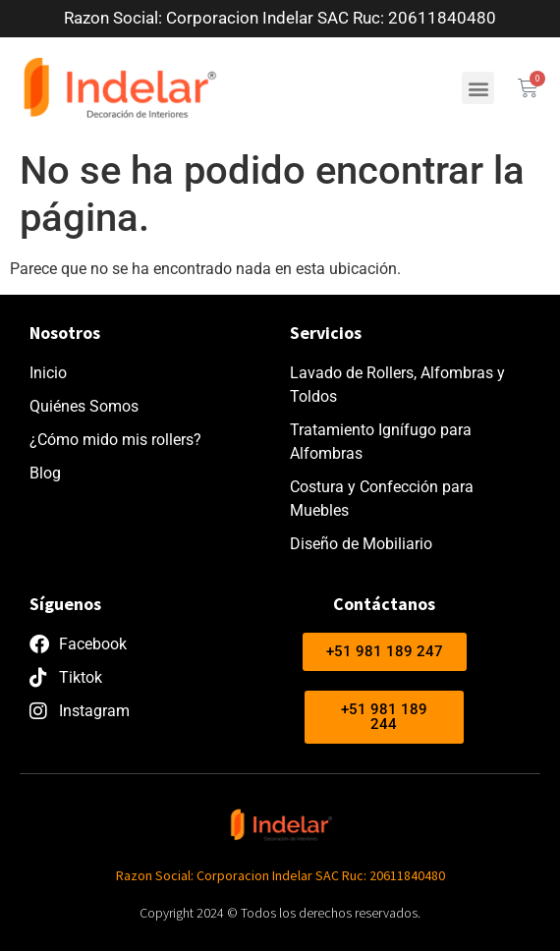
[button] (478, 88)
